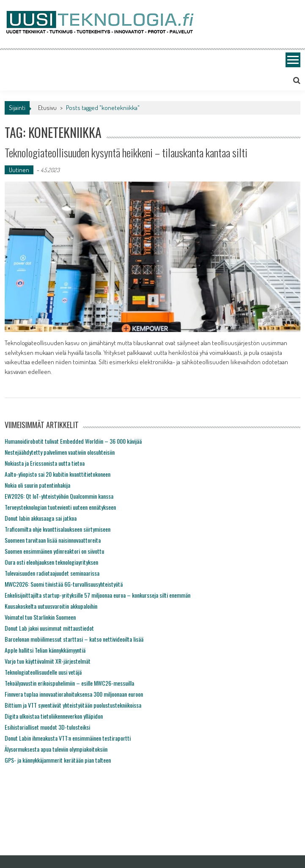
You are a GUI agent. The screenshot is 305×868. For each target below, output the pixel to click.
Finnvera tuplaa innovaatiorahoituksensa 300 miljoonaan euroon (74, 694)
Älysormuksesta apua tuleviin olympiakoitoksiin (56, 749)
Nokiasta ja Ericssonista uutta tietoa (45, 463)
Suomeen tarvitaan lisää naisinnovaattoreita (53, 540)
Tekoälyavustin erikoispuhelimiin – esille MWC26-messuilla (69, 683)
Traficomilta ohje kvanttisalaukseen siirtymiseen (58, 529)
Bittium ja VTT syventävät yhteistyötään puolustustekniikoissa (73, 705)
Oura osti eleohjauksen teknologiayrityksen (51, 562)
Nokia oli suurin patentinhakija (37, 485)
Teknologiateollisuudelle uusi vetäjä (43, 672)
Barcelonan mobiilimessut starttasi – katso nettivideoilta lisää (74, 639)
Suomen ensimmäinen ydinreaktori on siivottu (54, 551)
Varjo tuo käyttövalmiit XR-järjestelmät (48, 661)
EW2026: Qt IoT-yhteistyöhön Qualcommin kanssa (59, 496)
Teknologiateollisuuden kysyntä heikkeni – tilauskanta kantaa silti (126, 152)
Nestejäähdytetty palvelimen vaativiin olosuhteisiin (60, 452)
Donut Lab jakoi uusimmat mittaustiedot (49, 628)
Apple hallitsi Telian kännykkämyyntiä (45, 650)
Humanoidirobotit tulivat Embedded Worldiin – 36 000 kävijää (73, 441)
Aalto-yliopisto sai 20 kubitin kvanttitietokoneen (58, 474)
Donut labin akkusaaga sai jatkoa (41, 518)
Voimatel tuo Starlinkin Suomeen (40, 617)
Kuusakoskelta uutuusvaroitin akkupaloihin (51, 606)
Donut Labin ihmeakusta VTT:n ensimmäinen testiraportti (68, 738)
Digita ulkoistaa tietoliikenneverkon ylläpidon (54, 716)
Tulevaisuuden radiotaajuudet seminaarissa (52, 573)
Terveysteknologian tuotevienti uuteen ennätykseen (60, 507)
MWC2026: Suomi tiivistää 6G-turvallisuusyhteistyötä (64, 584)
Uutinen (19, 170)
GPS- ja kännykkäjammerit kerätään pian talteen (58, 760)
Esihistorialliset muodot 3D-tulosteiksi (47, 727)
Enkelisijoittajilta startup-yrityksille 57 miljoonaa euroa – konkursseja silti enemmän (98, 595)
